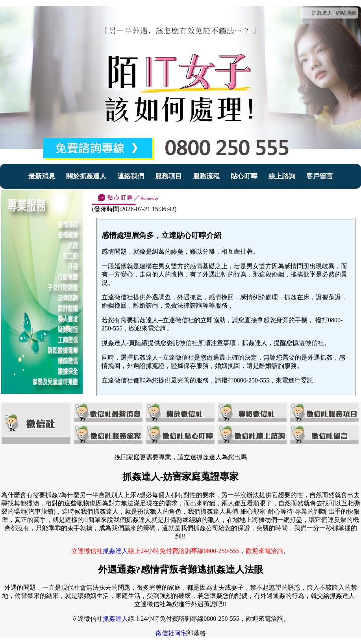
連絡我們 (131, 176)
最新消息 (42, 176)
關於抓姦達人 (86, 176)
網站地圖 (346, 13)
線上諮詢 (282, 176)
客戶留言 (320, 176)
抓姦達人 (322, 13)
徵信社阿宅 (171, 633)
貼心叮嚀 (244, 176)
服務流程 (206, 176)
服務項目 (168, 176)
